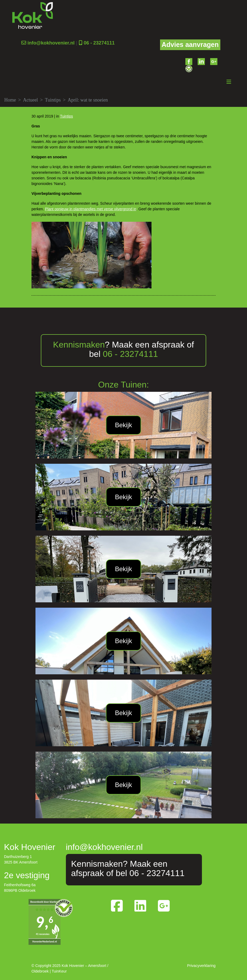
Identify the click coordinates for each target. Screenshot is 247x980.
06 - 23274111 (99, 43)
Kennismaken (79, 345)
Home (10, 100)
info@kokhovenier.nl (51, 43)
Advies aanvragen (190, 45)
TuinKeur (59, 971)
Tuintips (53, 100)
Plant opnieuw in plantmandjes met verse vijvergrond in (91, 209)
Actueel (30, 100)
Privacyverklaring (201, 966)
